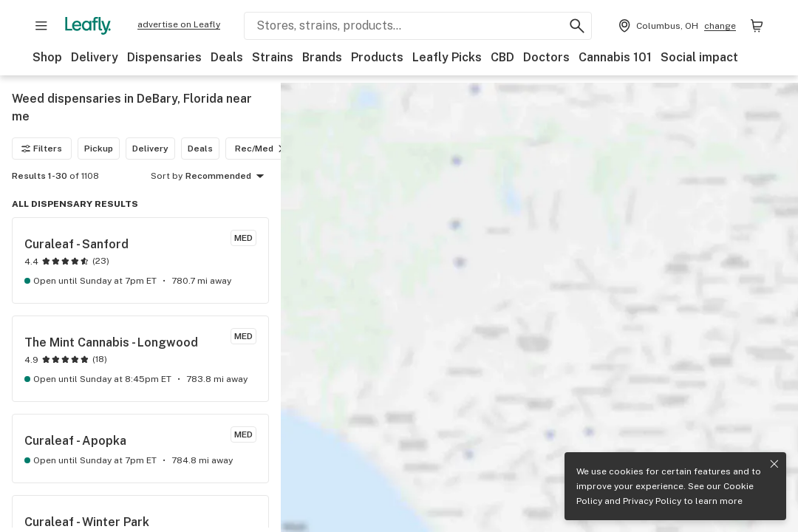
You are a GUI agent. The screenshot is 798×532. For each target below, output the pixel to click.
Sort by (167, 176)
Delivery (95, 57)
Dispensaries (164, 57)
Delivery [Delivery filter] (150, 149)
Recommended (227, 177)
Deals (227, 57)
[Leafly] (88, 26)
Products (377, 57)
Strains (273, 57)
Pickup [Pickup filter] (99, 149)
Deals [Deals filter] (200, 149)
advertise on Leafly (179, 24)
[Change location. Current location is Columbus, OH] (676, 26)
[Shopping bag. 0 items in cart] (757, 26)
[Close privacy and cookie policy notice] (774, 464)
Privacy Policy (652, 501)
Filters (42, 149)
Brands (322, 57)
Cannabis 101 (615, 57)
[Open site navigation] (41, 26)
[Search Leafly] (418, 26)
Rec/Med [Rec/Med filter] (262, 149)
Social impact (699, 57)
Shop (47, 57)
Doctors (546, 57)
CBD (502, 57)
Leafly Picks (447, 57)
